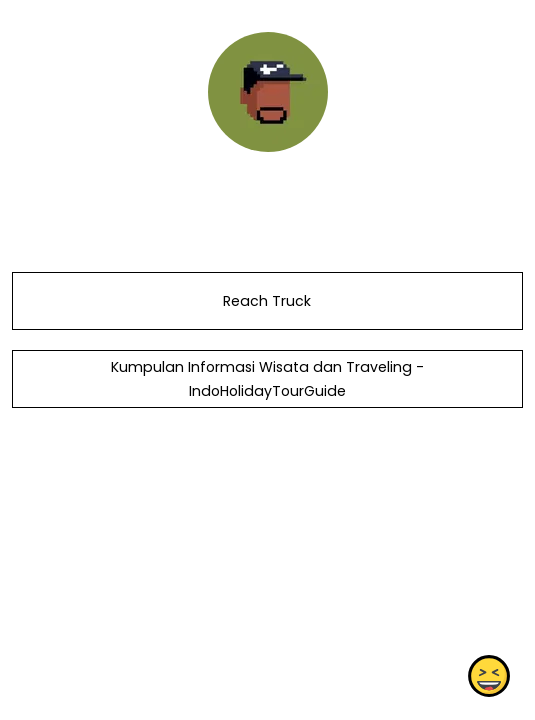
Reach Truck (267, 301)
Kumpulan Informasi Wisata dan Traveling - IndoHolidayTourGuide (267, 379)
